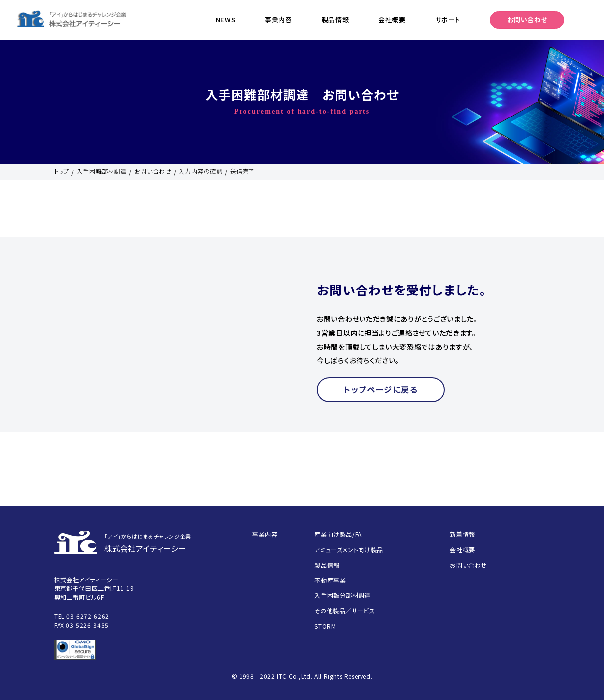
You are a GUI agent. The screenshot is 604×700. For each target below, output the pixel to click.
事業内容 (278, 20)
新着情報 (462, 534)
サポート (448, 20)
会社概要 (392, 20)
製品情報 (335, 20)
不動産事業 (330, 580)
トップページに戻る (381, 389)
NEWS (225, 20)
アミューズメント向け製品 (349, 550)
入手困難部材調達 (102, 171)
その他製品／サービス (345, 611)
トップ (62, 171)
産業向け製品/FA (338, 534)
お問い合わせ (527, 20)
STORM (325, 626)
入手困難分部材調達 (342, 595)
